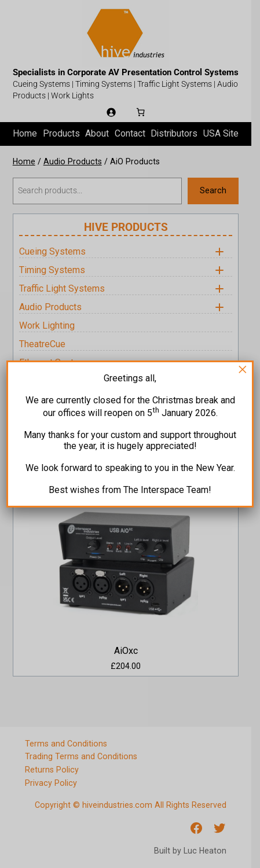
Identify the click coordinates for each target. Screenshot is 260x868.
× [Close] (243, 369)
